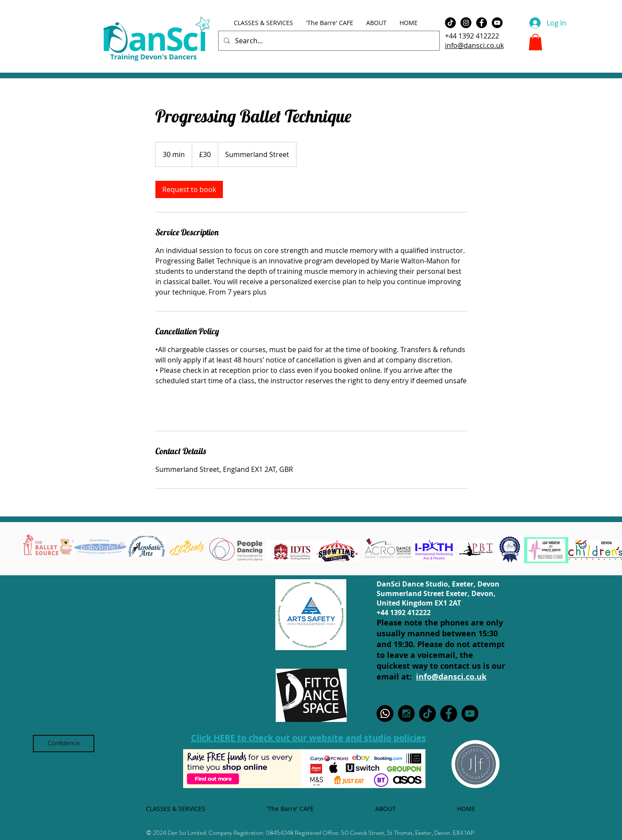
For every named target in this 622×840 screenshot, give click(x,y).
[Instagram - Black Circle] (466, 23)
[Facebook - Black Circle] (482, 23)
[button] (535, 42)
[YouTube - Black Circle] (497, 23)
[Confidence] (64, 744)
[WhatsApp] (385, 713)
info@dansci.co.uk (474, 45)
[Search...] (328, 41)
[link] (189, 189)
